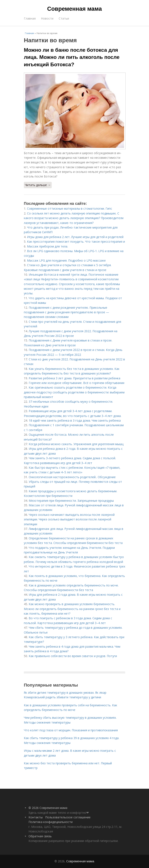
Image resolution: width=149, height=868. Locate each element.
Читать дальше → (38, 185)
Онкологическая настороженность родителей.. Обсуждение (72, 477)
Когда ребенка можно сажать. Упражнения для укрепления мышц (76, 444)
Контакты (36, 817)
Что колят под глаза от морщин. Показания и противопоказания (71, 730)
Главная (30, 18)
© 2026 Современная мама (48, 808)
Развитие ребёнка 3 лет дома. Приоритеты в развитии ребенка (74, 378)
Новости (47, 18)
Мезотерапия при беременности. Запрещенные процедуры (71, 501)
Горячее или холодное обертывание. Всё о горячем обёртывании (77, 383)
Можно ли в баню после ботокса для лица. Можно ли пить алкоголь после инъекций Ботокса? (72, 57)
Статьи (64, 18)
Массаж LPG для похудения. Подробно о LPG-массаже (66, 260)
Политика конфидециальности (51, 822)
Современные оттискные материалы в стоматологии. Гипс (70, 208)
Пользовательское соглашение (68, 817)
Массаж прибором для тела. (47, 246)
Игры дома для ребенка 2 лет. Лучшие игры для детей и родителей (75, 237)
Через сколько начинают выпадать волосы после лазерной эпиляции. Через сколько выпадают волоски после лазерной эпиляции (69, 519)
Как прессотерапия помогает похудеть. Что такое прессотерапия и (76, 241)
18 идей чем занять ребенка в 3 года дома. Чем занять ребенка (75, 420)
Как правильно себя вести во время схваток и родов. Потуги (73, 656)
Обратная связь (40, 836)
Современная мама (75, 9)
